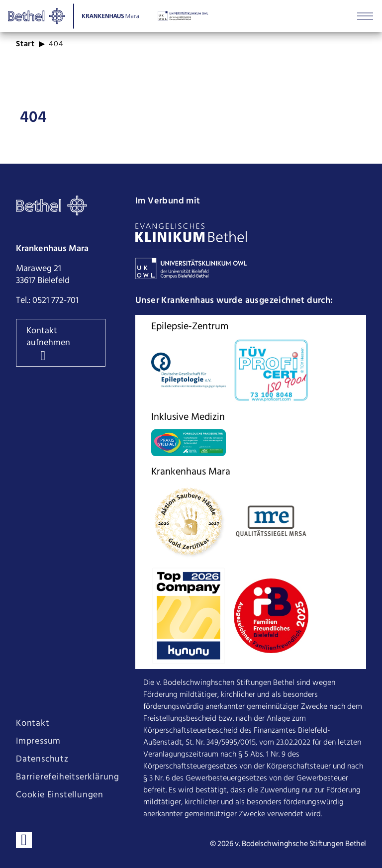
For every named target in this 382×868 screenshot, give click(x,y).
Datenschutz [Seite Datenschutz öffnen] (42, 760)
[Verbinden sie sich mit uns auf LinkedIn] (24, 840)
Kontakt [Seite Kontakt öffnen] (33, 724)
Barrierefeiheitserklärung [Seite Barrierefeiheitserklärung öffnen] (68, 777)
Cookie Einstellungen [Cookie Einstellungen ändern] (60, 795)
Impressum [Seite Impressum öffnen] (38, 742)
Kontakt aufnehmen (48, 337)
